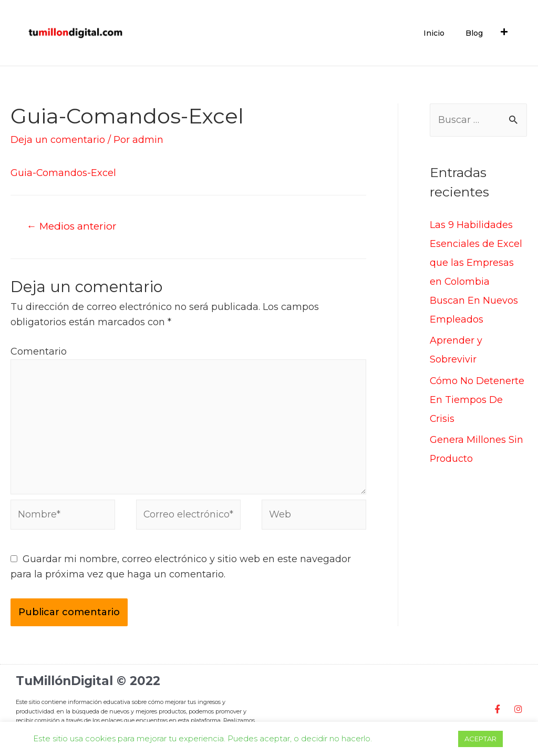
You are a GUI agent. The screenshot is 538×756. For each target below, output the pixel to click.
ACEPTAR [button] (480, 739)
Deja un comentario (58, 140)
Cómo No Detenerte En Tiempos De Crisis (477, 400)
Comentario (39, 351)
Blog (474, 33)
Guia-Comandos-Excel (64, 173)
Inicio (434, 33)
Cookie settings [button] (415, 738)
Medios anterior (73, 226)
